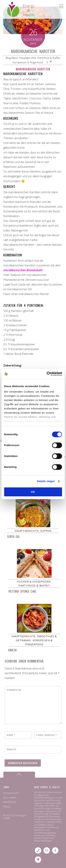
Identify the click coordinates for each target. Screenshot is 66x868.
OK (33, 492)
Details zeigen (46, 481)
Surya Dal (13, 536)
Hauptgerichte (28, 58)
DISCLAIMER (10, 798)
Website (12, 749)
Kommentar (14, 690)
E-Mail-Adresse (46, 735)
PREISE (7, 807)
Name (11, 735)
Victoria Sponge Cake (22, 591)
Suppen (46, 531)
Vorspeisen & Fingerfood (28, 62)
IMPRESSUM (10, 802)
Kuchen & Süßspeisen (34, 581)
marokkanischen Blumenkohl (23, 270)
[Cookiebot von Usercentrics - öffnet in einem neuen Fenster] (47, 374)
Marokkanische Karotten (33, 51)
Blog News (12, 58)
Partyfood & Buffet (49, 58)
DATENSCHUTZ (11, 793)
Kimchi (12, 650)
